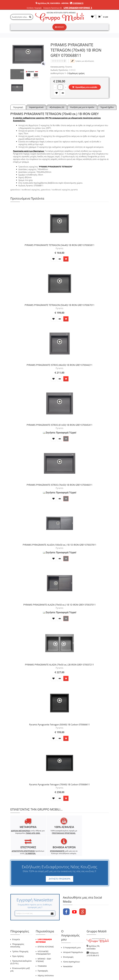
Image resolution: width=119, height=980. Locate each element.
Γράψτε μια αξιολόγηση (82, 61)
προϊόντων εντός (72, 833)
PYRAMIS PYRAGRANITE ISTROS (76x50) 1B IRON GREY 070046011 (59, 485)
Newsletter (68, 952)
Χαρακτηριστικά (36, 107)
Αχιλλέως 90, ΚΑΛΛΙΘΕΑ (93, 933)
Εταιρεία (16, 925)
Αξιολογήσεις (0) (57, 107)
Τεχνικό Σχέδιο (107, 107)
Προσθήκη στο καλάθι (85, 87)
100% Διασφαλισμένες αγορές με (47, 833)
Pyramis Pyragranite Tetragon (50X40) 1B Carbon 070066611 (59, 725)
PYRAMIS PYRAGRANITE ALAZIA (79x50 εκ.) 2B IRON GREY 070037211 (59, 665)
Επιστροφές (68, 942)
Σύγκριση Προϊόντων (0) (52, 8)
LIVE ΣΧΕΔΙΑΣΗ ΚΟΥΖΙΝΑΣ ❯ (78, 8)
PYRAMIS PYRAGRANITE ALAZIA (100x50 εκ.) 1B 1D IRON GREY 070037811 (59, 545)
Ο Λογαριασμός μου (72, 933)
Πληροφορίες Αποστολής (17, 931)
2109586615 (78, 3)
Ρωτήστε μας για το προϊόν (82, 107)
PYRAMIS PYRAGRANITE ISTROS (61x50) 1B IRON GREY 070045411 (59, 425)
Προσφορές (43, 956)
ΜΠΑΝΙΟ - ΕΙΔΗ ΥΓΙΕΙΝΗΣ (43, 946)
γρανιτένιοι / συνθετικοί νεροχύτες (25, 190)
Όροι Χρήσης (18, 942)
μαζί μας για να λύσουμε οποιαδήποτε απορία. (96, 837)
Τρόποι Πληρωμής (20, 937)
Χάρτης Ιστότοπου (46, 961)
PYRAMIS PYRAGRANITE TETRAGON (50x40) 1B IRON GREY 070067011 (59, 305)
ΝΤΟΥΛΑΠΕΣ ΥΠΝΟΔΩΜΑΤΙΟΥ (43, 938)
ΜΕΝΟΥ (59, 27)
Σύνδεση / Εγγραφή (34, 8)
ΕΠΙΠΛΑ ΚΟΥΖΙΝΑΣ (46, 932)
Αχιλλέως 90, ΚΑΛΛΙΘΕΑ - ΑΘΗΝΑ (53, 3)
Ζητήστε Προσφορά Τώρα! (60, 433)
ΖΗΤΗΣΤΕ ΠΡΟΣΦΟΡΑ (59, 864)
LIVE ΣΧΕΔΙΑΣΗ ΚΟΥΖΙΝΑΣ (44, 926)
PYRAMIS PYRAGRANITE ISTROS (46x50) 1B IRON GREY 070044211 (59, 365)
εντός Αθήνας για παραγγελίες (22, 834)
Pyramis (69, 67)
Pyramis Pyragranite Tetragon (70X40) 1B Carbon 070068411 (59, 785)
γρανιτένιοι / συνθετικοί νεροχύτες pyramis (59, 190)
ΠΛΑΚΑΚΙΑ (42, 952)
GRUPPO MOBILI (16, 972)
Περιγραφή (18, 107)
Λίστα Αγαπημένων (71, 947)
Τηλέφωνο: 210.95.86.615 (93, 940)
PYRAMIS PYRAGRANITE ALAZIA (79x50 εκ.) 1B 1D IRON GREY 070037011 (60, 605)
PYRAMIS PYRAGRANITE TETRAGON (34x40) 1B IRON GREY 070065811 (59, 245)
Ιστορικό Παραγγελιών (73, 938)
